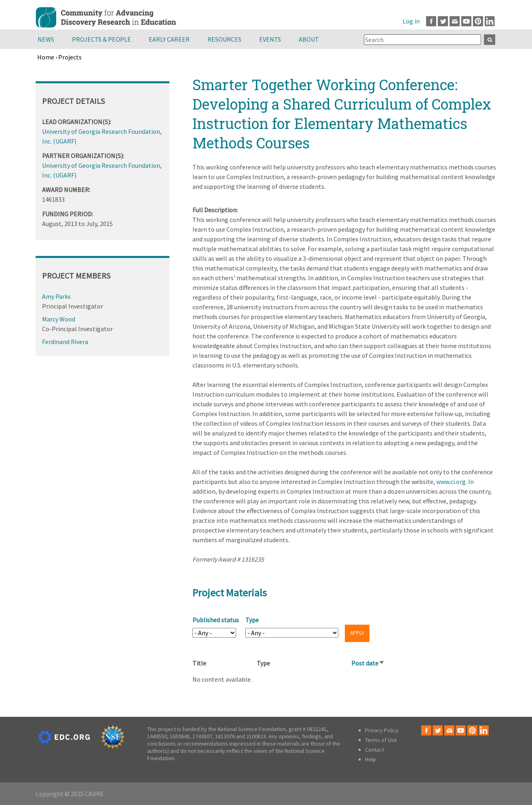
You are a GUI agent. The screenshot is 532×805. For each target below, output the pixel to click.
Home (46, 57)
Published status (216, 620)
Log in (411, 21)
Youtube (466, 21)
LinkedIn (490, 21)
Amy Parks (56, 296)
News (46, 39)
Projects (70, 57)
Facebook (431, 21)
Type (252, 620)
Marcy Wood (59, 319)
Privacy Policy (382, 730)
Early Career (169, 39)
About (309, 39)
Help (370, 759)
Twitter (443, 21)
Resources (224, 39)
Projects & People (101, 39)
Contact (375, 750)
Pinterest (478, 21)
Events (270, 39)
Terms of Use (381, 740)
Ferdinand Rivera (65, 342)
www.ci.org (451, 482)
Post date (368, 663)
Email (455, 21)
